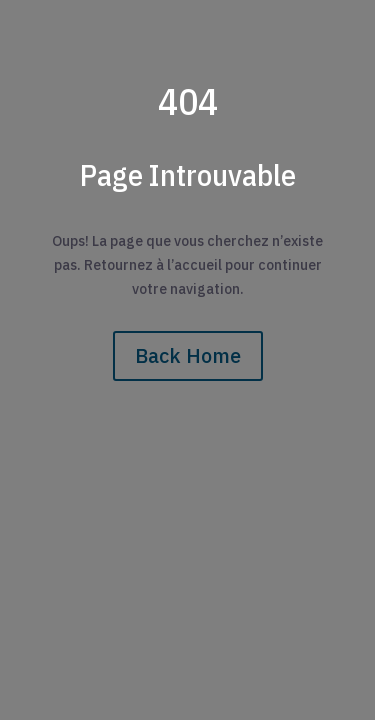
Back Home (188, 355)
